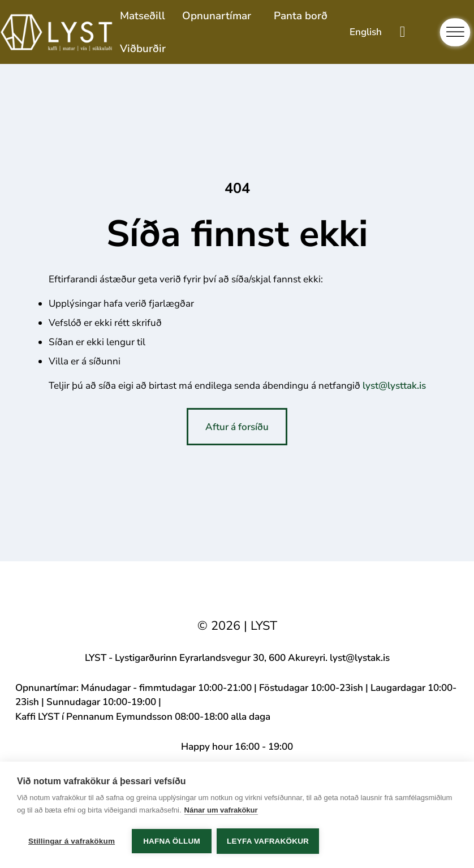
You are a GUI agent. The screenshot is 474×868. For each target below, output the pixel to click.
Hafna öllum (172, 841)
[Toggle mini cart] (403, 32)
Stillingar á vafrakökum (72, 841)
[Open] (455, 32)
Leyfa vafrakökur (268, 841)
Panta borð (301, 16)
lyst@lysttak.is (394, 386)
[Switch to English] (366, 32)
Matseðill (143, 16)
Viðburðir (143, 49)
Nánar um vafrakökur (221, 811)
